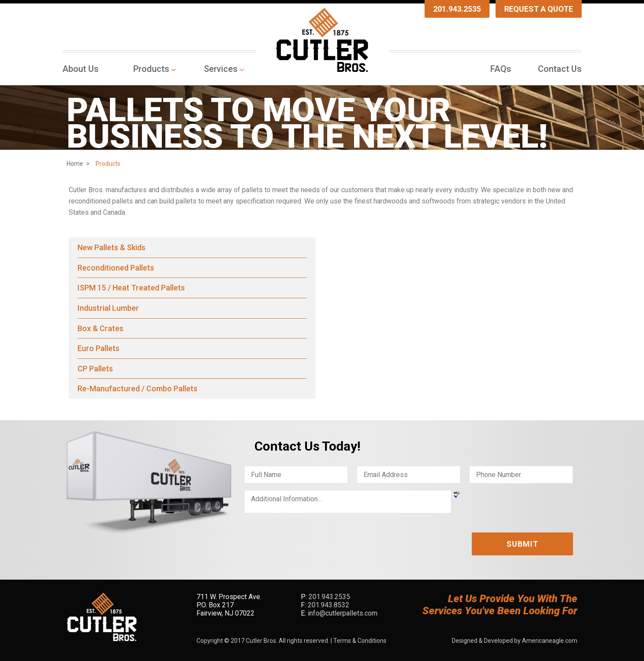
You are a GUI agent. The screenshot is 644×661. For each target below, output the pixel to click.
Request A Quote (539, 9)
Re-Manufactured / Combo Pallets (137, 389)
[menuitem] (83, 69)
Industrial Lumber (108, 308)
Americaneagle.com (550, 641)
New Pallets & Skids (111, 247)
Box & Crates (100, 328)
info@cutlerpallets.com (343, 613)
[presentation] (310, 537)
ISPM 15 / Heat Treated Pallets (131, 288)
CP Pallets (95, 369)
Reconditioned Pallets (116, 268)
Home (75, 164)
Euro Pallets (98, 348)
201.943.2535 (457, 9)
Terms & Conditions (360, 641)
